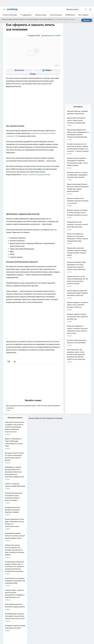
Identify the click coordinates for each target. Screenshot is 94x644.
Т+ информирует (26, 15)
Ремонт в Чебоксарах (10, 15)
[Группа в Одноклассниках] (57, 565)
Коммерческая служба (51, 35)
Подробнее (87, 613)
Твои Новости (22, 562)
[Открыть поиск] (86, 9)
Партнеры (39, 585)
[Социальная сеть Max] (33, 74)
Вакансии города (41, 15)
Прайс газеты (7, 585)
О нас (21, 578)
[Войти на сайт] (90, 9)
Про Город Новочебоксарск (10, 562)
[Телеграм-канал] (47, 70)
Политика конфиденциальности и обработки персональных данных (21, 616)
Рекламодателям (24, 585)
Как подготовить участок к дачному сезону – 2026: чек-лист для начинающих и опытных (33, 408)
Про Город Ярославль (40, 565)
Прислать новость (72, 9)
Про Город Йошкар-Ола (41, 562)
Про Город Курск (7, 567)
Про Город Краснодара (9, 571)
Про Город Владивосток (41, 569)
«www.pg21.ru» (16, 588)
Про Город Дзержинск (25, 569)
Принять (87, 20)
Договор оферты (24, 581)
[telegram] (15, 362)
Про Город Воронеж (8, 565)
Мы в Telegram (83, 15)
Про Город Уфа (38, 567)
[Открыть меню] (4, 9)
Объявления (6, 581)
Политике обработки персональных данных (64, 19)
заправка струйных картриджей (34, 174)
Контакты (39, 578)
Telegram (5, 578)
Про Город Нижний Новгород (11, 569)
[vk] (9, 362)
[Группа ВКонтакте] (19, 70)
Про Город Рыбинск (24, 567)
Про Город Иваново (24, 565)
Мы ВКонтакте (70, 15)
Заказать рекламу (56, 15)
